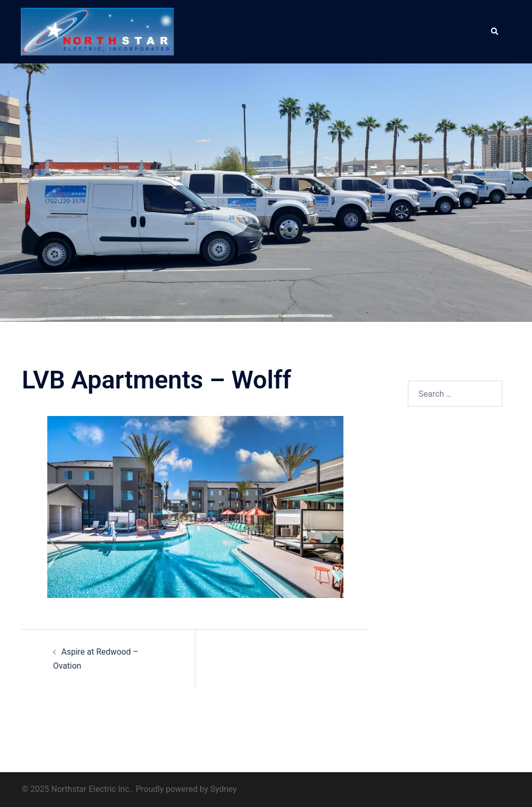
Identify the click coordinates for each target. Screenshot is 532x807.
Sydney (224, 789)
